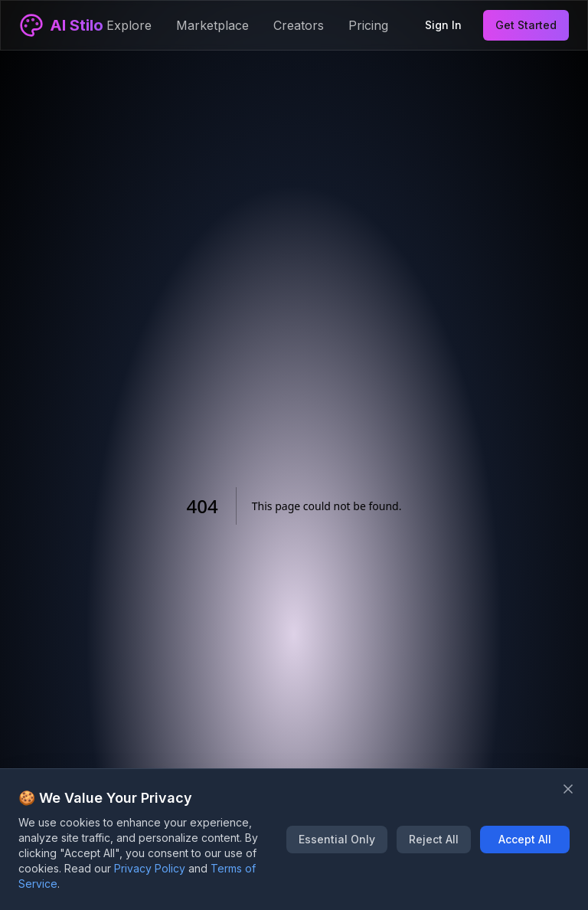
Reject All (434, 839)
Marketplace (212, 25)
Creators (299, 25)
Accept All (525, 839)
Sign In (443, 25)
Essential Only (337, 839)
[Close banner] (568, 789)
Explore (129, 25)
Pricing (368, 25)
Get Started (526, 25)
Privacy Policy (150, 868)
